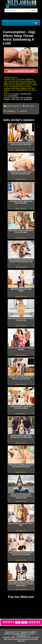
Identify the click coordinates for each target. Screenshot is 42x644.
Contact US (25, 632)
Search (34, 10)
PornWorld (16, 634)
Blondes (29, 97)
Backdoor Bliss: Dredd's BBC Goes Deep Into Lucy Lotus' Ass (21, 378)
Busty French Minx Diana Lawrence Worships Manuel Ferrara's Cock (21, 260)
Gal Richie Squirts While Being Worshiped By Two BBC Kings (21, 436)
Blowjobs (7, 99)
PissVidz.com (22, 635)
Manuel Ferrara (26, 94)
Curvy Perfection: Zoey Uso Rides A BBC (21, 524)
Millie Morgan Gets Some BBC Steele (21, 290)
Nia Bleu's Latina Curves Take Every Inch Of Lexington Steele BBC (21, 143)
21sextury (7, 634)
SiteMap (33, 632)
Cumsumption (13, 96)
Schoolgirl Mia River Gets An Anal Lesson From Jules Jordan (21, 553)
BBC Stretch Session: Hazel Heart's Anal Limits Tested (21, 231)
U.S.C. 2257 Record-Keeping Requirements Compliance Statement (22, 639)
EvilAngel (24, 634)
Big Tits (23, 97)
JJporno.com (10, 632)
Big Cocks (16, 97)
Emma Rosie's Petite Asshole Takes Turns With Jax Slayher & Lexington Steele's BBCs (21, 584)
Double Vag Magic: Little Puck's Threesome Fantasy (21, 407)
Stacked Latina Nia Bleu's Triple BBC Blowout (21, 348)
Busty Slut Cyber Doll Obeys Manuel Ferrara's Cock (21, 319)
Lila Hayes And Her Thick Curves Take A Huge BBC (21, 202)
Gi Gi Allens (16, 94)
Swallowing (28, 99)
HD (22, 99)
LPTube (31, 634)
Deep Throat (15, 99)
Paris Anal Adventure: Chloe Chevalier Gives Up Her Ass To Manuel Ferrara (21, 496)
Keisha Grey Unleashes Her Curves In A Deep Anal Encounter (21, 466)
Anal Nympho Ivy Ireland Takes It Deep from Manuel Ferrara (21, 173)
